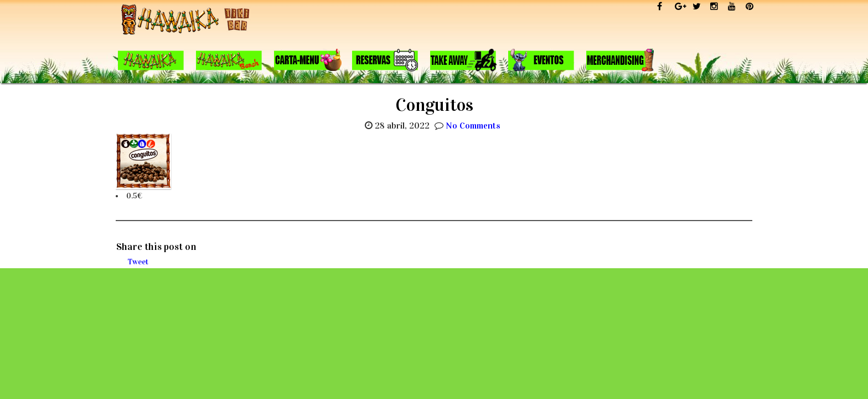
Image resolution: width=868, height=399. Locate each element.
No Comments (473, 126)
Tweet (138, 262)
